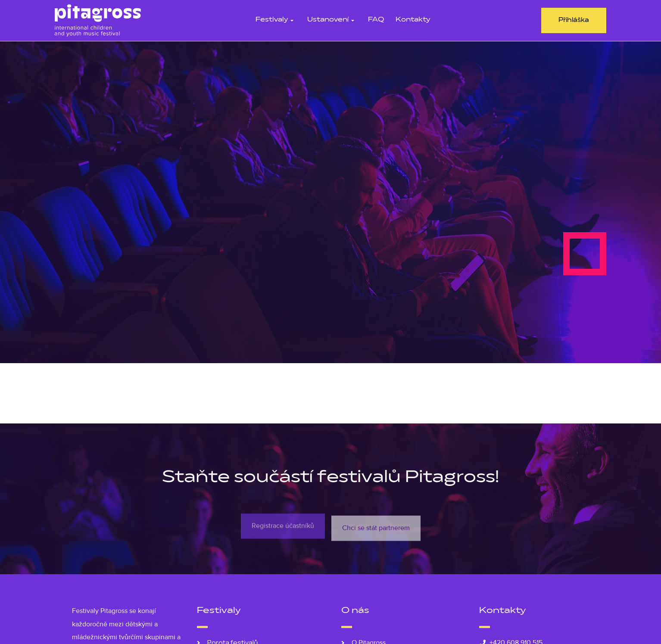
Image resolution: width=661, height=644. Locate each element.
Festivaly (276, 20)
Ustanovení (332, 20)
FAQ (376, 20)
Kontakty (413, 20)
